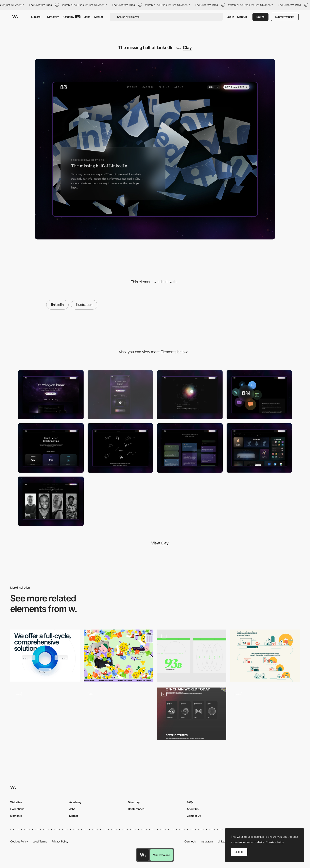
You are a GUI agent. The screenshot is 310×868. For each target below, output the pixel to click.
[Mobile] (120, 395)
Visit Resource (162, 855)
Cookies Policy (19, 841)
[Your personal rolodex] (259, 395)
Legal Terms (40, 841)
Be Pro (260, 17)
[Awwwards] (15, 17)
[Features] (259, 448)
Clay (187, 47)
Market (99, 17)
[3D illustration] (45, 656)
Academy (72, 17)
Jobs (87, 17)
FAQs (190, 802)
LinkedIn (223, 841)
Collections (17, 809)
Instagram (207, 841)
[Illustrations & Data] (192, 656)
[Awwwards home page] (143, 855)
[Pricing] (51, 448)
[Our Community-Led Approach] (265, 656)
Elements (16, 816)
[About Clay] (190, 395)
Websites (16, 802)
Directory (53, 17)
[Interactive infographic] (45, 714)
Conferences (136, 809)
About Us (193, 809)
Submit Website (285, 17)
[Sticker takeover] (118, 656)
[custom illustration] (192, 714)
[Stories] (51, 501)
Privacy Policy (60, 841)
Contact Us (194, 816)
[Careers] (120, 448)
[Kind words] (190, 448)
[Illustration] (118, 714)
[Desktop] (51, 395)
